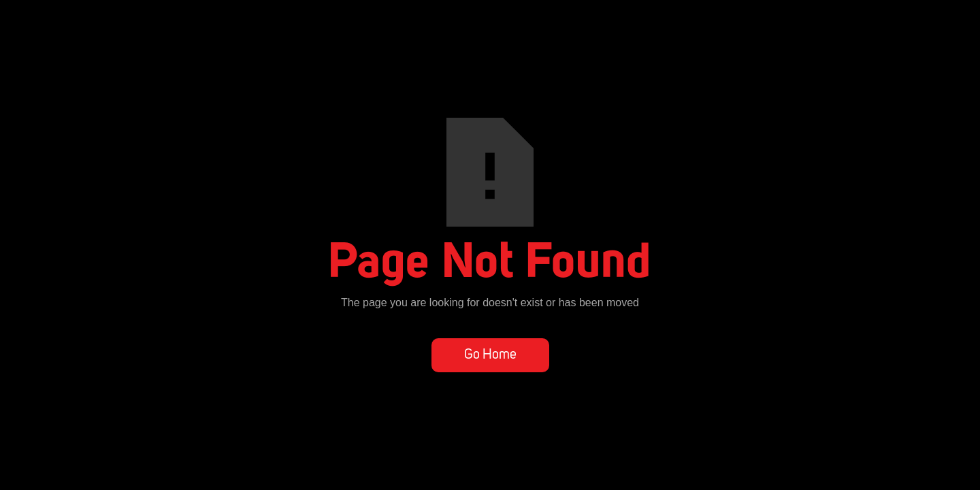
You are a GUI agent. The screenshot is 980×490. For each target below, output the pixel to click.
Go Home (490, 355)
